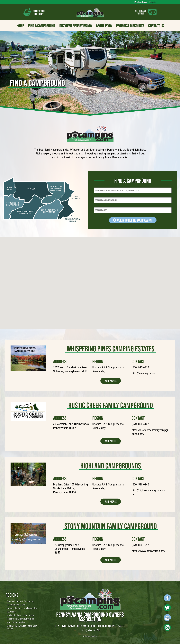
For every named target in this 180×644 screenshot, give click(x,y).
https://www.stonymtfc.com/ (148, 551)
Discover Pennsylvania (76, 26)
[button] (114, 276)
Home (20, 26)
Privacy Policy (90, 636)
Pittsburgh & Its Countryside (20, 619)
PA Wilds (11, 612)
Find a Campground (42, 26)
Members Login (141, 2)
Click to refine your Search (133, 220)
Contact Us (156, 26)
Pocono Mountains (16, 622)
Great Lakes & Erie (16, 605)
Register (153, 2)
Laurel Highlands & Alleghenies (22, 608)
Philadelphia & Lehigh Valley (21, 615)
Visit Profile (111, 381)
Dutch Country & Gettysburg (21, 601)
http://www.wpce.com (144, 373)
